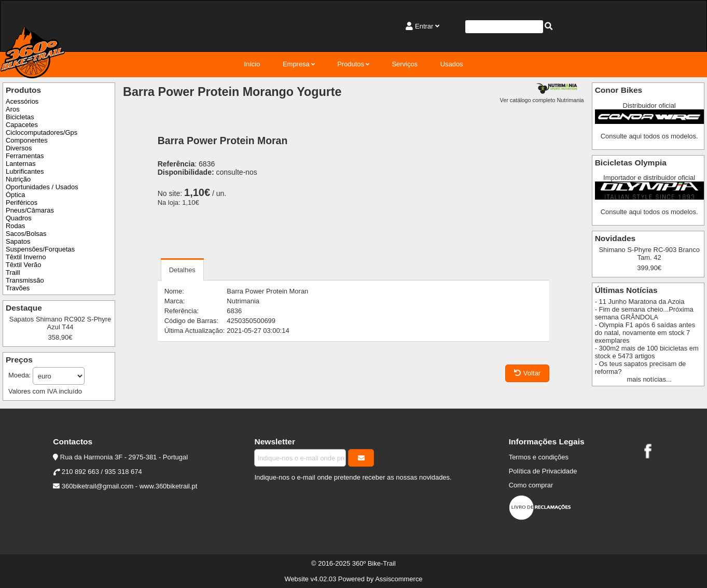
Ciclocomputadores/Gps (41, 132)
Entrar (424, 26)
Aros (13, 109)
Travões (18, 288)
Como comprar (531, 485)
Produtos (351, 64)
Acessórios (22, 101)
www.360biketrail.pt (169, 486)
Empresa (296, 64)
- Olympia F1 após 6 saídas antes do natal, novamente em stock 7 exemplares (645, 333)
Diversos (19, 148)
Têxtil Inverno (26, 257)
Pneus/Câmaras (30, 210)
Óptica (15, 195)
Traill (13, 272)
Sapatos (18, 241)
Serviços (405, 64)
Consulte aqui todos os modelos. (649, 136)
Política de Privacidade (543, 471)
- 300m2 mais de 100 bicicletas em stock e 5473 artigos (647, 352)
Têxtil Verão (23, 265)
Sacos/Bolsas (26, 234)
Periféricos (22, 202)
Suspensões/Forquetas (40, 249)
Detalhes (182, 270)
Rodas (15, 226)
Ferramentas (25, 156)
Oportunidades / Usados (42, 187)
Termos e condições (539, 457)
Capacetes (22, 125)
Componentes (27, 140)
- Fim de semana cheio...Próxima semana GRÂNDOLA (644, 313)
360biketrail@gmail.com (98, 486)
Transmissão (25, 280)
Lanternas (21, 164)
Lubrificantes (25, 171)
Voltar (527, 373)
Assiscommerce (399, 579)
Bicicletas (20, 117)
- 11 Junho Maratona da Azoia (640, 302)
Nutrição (18, 179)
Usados (452, 64)
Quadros (19, 218)
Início (252, 64)
